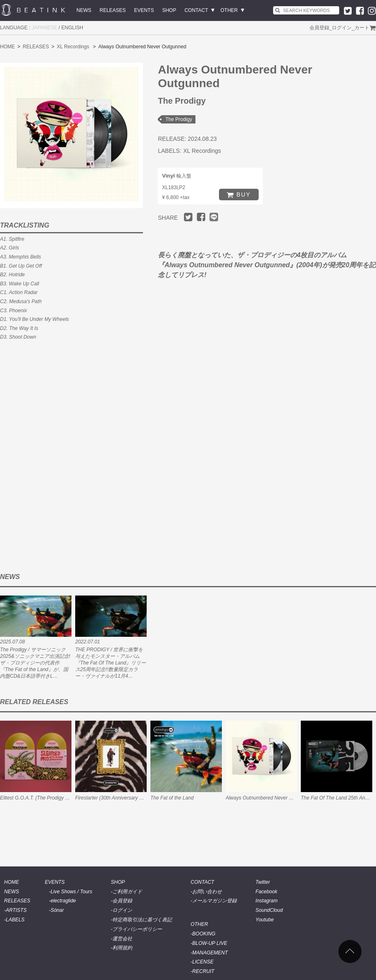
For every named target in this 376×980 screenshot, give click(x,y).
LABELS (15, 920)
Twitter (263, 882)
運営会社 (122, 939)
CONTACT (196, 10)
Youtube (264, 920)
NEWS (84, 10)
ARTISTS (16, 910)
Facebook (266, 892)
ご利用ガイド (127, 892)
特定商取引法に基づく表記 (142, 920)
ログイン (342, 28)
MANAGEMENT (210, 953)
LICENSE (203, 962)
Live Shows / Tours (71, 892)
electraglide (63, 901)
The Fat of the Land (172, 798)
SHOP (169, 10)
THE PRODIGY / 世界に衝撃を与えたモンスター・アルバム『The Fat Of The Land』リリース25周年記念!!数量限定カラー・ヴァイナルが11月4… (111, 663)
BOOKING (204, 934)
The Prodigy (179, 119)
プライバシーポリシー (137, 929)
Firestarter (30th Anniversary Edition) (116, 798)
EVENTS (144, 10)
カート (362, 28)
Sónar (57, 910)
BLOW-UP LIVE (210, 943)
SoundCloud (269, 910)
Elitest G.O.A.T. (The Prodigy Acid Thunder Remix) (56, 798)
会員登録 (319, 28)
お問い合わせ (207, 892)
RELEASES (113, 10)
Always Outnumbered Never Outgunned (270, 798)
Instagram (266, 901)
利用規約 (122, 948)
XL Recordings (73, 47)
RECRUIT (203, 971)
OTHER (229, 10)
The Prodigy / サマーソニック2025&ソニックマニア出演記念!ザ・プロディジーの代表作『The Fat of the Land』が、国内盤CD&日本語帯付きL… (35, 663)
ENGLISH (73, 28)
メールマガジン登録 (214, 901)
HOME (7, 47)
